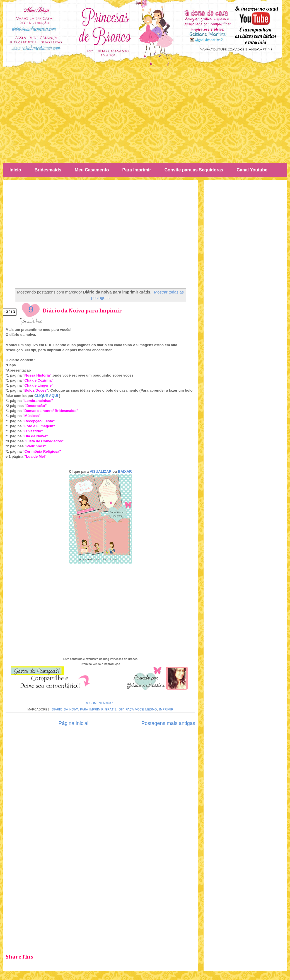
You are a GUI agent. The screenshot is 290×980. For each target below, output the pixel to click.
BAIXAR (125, 471)
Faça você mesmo (141, 709)
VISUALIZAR (101, 471)
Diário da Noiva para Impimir (82, 311)
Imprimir (166, 709)
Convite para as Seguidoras (194, 170)
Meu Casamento (92, 170)
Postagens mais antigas (168, 723)
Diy (121, 709)
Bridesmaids (48, 170)
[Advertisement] (145, 114)
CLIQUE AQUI (46, 396)
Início (15, 170)
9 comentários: (100, 703)
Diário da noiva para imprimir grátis (84, 709)
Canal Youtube (252, 170)
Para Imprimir (137, 170)
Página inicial (73, 723)
